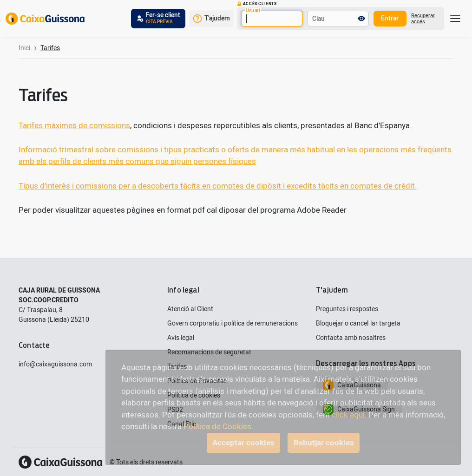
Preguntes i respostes (347, 309)
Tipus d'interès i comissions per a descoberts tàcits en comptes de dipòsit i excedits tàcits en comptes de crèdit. (218, 186)
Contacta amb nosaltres (351, 338)
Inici (24, 48)
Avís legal (181, 338)
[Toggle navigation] (455, 19)
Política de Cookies (217, 427)
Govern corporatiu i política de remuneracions (233, 323)
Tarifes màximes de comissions (74, 126)
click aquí (348, 415)
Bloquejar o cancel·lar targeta (358, 323)
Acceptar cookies (243, 443)
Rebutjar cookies (324, 443)
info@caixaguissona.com (55, 364)
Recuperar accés (423, 19)
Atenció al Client (190, 309)
